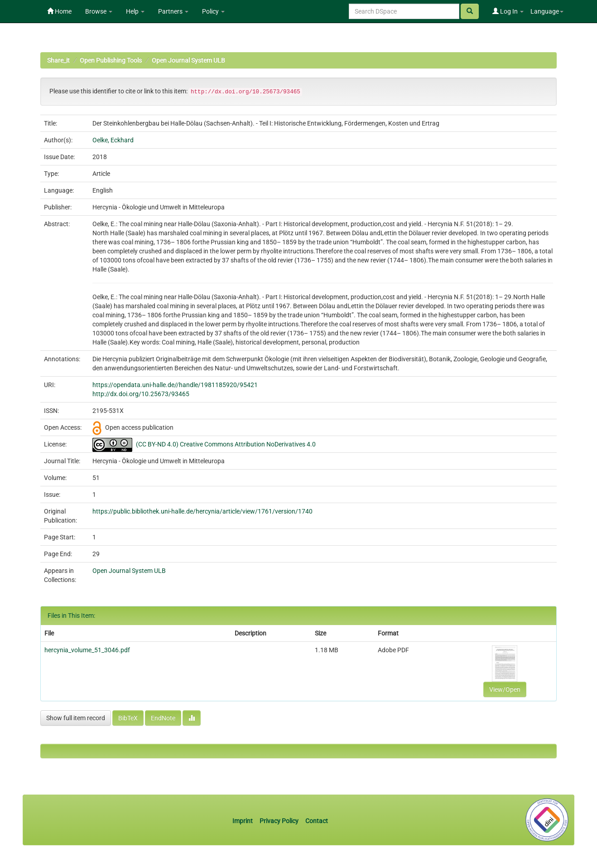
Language (547, 11)
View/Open (505, 689)
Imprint (243, 821)
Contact (317, 821)
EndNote (163, 718)
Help (135, 11)
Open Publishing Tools (111, 60)
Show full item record (76, 718)
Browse (99, 11)
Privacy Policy (279, 821)
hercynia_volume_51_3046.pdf (87, 650)
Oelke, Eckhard (113, 140)
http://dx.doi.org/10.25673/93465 (141, 394)
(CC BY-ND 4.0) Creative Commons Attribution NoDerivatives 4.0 (226, 444)
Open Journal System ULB (188, 60)
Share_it (58, 60)
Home (59, 11)
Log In (508, 11)
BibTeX (128, 718)
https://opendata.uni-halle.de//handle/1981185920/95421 (175, 385)
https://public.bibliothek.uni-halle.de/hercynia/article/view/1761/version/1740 (202, 511)
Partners (173, 11)
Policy (213, 11)
